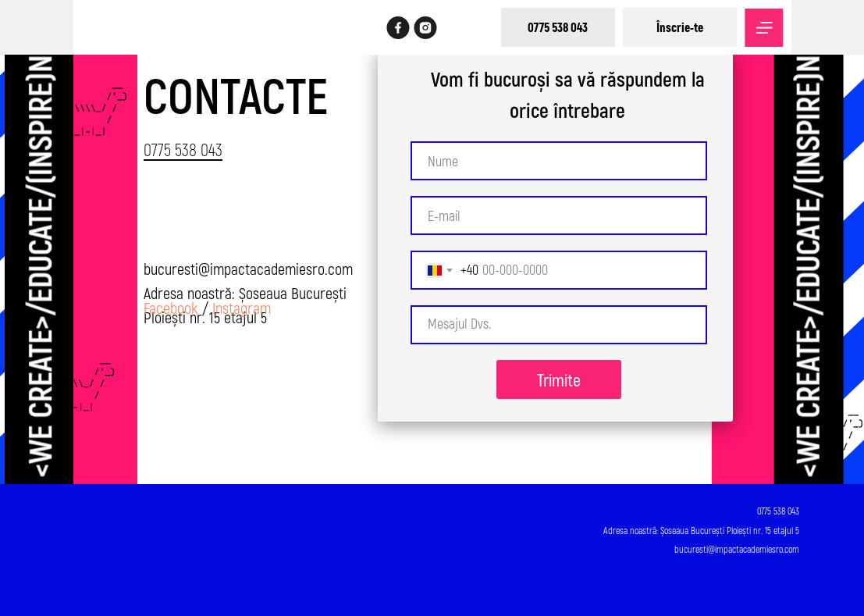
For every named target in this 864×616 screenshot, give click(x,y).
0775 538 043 (183, 149)
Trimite (559, 379)
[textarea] (559, 325)
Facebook (171, 308)
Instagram (242, 308)
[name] (559, 161)
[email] (559, 215)
